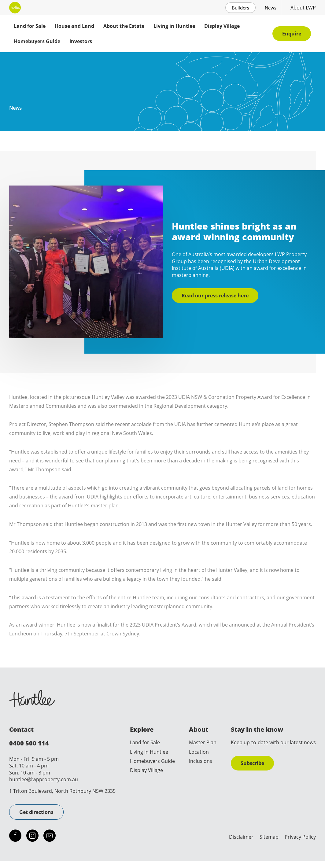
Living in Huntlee (174, 26)
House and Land (74, 26)
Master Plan (203, 742)
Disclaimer (241, 837)
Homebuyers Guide (37, 41)
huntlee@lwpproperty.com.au (44, 779)
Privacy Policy (300, 837)
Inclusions (201, 761)
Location (199, 752)
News (271, 8)
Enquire (292, 34)
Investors (81, 41)
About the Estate (124, 26)
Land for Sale (30, 26)
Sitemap (269, 837)
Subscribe (252, 763)
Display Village (222, 26)
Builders (240, 8)
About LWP (303, 8)
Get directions (36, 812)
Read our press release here (215, 296)
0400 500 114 (29, 743)
